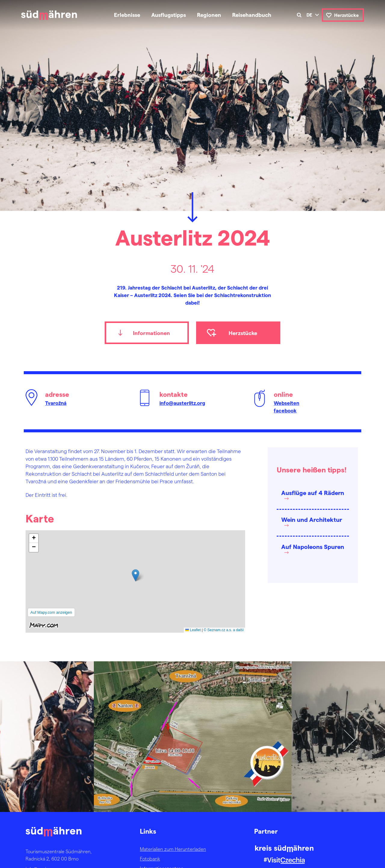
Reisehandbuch (252, 15)
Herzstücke (346, 15)
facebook (285, 410)
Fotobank (150, 859)
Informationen (151, 333)
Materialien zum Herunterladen (173, 849)
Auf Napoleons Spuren (313, 547)
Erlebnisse (127, 15)
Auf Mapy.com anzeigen (51, 612)
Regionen (209, 15)
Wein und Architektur (312, 519)
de (309, 15)
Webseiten (286, 403)
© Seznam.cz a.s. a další (224, 630)
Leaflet (193, 630)
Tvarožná (56, 403)
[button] (136, 575)
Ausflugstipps (169, 15)
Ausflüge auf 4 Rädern (313, 493)
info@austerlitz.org (182, 403)
